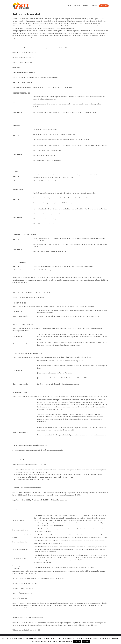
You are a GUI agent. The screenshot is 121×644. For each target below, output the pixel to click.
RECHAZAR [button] (86, 641)
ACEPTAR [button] (77, 641)
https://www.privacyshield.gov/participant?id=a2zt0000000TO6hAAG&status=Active (40, 500)
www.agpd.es (41, 608)
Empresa (94, 6)
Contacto (104, 6)
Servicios (77, 6)
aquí (71, 641)
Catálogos (86, 6)
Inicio (70, 6)
